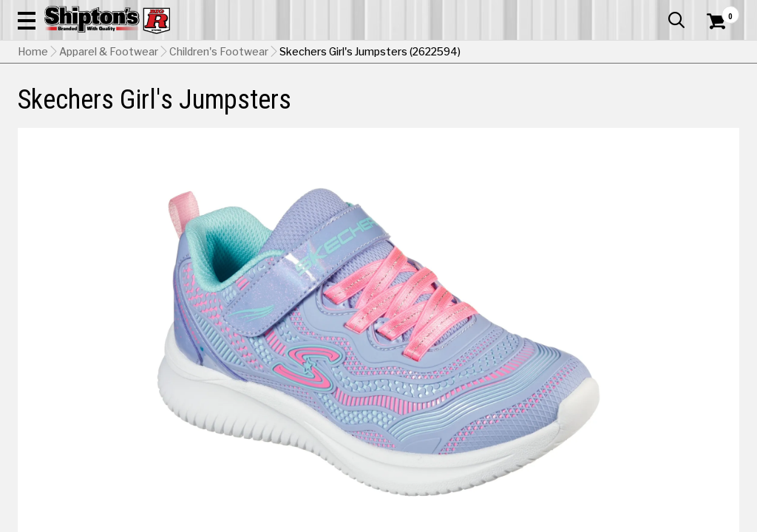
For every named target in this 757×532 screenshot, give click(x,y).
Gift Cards (591, 11)
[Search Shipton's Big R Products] (342, 53)
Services (719, 11)
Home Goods (337, 108)
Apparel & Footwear (63, 108)
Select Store (635, 419)
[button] (417, 53)
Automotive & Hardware (172, 108)
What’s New (656, 11)
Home (33, 144)
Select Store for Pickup (641, 498)
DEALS (719, 108)
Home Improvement (422, 108)
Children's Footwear (219, 144)
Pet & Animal (583, 108)
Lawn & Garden (510, 108)
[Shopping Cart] (714, 53)
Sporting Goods (655, 108)
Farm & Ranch (267, 108)
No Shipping (481, 419)
